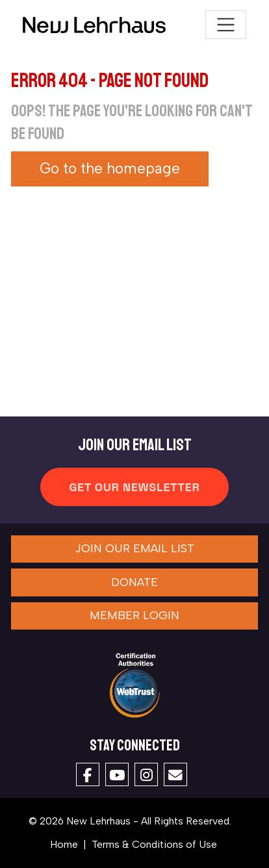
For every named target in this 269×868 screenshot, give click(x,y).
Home (64, 844)
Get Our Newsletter (134, 487)
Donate (134, 582)
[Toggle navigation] (226, 25)
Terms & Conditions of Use (154, 844)
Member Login (134, 615)
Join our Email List (134, 548)
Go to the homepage (110, 169)
